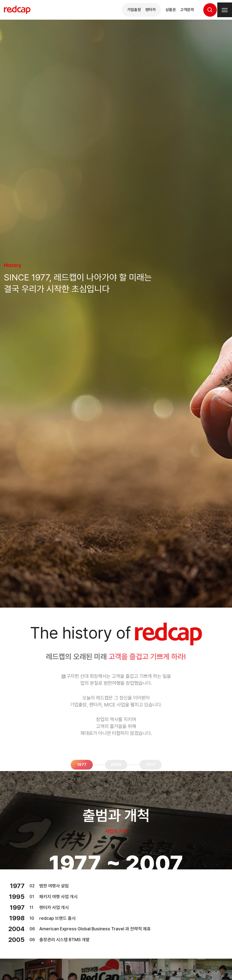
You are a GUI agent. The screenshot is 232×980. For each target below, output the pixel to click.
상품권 (171, 10)
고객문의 (187, 10)
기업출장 (134, 10)
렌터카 (150, 10)
